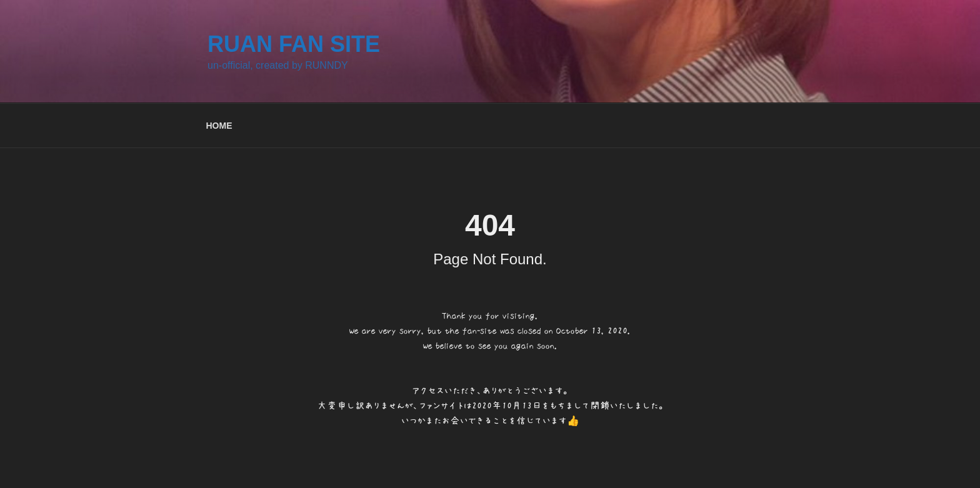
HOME (219, 126)
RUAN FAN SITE (294, 44)
